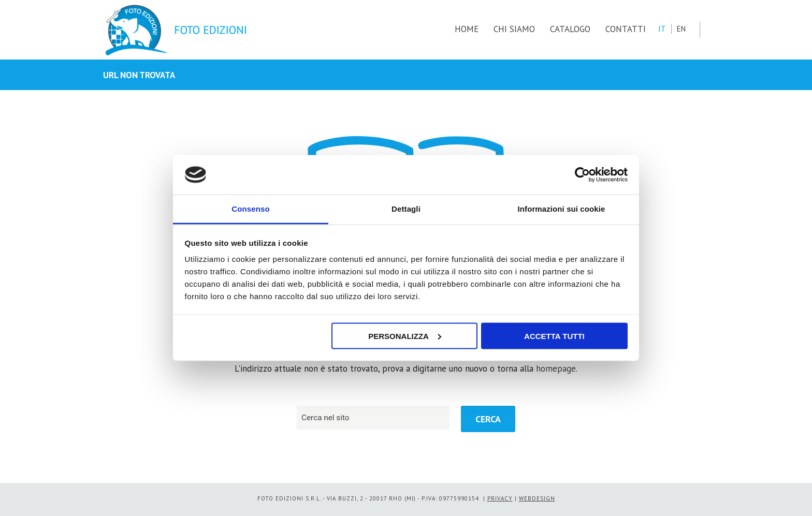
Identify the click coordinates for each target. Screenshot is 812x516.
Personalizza (405, 336)
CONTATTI (626, 29)
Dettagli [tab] (406, 209)
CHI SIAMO (514, 29)
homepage (556, 368)
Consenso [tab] (250, 209)
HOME (467, 29)
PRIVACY (500, 498)
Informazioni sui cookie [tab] (562, 209)
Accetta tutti (554, 336)
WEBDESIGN (537, 498)
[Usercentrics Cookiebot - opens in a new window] (582, 174)
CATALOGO (570, 29)
